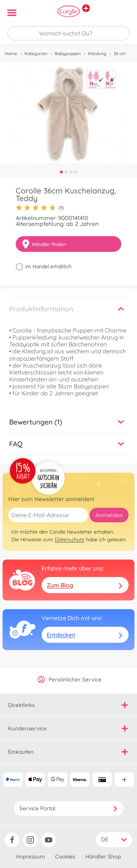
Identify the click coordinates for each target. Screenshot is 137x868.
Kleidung (97, 53)
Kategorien (36, 53)
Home (11, 53)
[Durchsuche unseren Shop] (68, 33)
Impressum (31, 857)
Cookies (65, 857)
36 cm (120, 53)
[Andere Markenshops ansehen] (86, 8)
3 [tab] (71, 172)
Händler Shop (103, 857)
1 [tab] (61, 172)
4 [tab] (76, 172)
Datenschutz (70, 539)
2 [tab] (66, 172)
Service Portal (69, 808)
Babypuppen (68, 53)
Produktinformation (41, 309)
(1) (40, 208)
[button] (121, 13)
